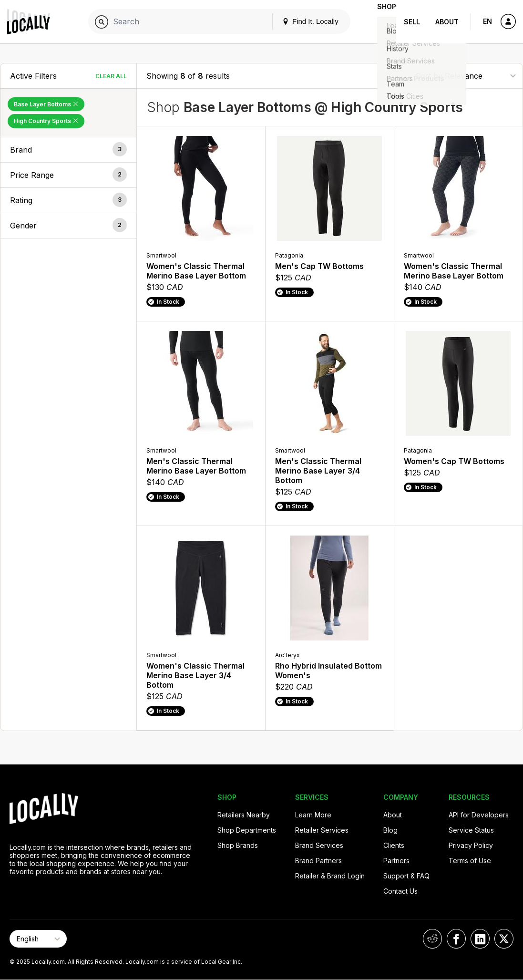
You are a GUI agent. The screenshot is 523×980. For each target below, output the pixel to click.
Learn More (313, 815)
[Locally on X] (504, 939)
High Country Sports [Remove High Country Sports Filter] (46, 121)
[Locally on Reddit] (432, 939)
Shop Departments (247, 830)
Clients (394, 845)
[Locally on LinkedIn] (480, 939)
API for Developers (479, 815)
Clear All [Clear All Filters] (111, 76)
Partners (396, 861)
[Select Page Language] (38, 939)
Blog (390, 830)
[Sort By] (465, 76)
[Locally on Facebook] (456, 939)
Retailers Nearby (244, 815)
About (447, 22)
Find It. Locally (295, 21)
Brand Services (319, 845)
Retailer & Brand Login (330, 876)
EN (487, 21)
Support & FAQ (406, 876)
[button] (68, 150)
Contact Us (400, 891)
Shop (379, 22)
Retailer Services (322, 830)
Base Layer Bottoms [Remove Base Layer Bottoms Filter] (46, 104)
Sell (412, 22)
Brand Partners (318, 861)
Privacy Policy (471, 845)
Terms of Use (470, 861)
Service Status (471, 830)
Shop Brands (238, 845)
